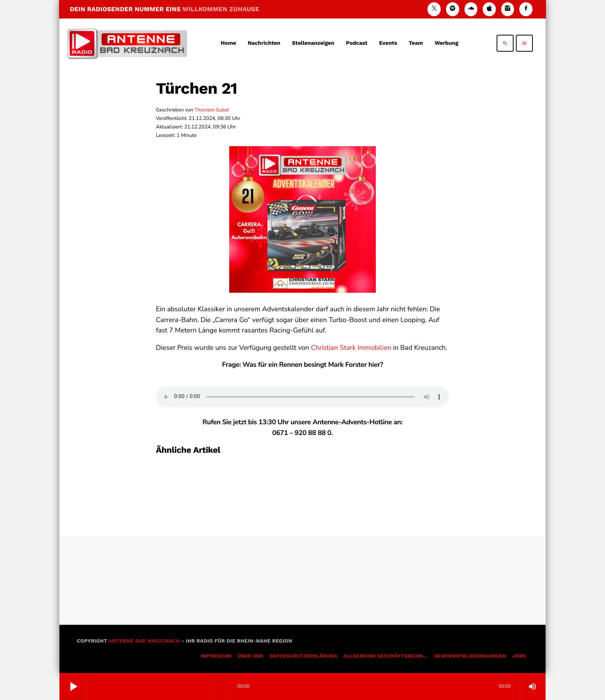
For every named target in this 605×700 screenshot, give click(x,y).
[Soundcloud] (471, 9)
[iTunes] (489, 9)
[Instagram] (508, 9)
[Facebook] (526, 9)
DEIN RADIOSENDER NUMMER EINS (165, 9)
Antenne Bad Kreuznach (144, 641)
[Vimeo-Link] (127, 43)
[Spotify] (453, 9)
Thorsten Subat (212, 110)
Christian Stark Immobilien (351, 348)
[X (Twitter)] (434, 9)
